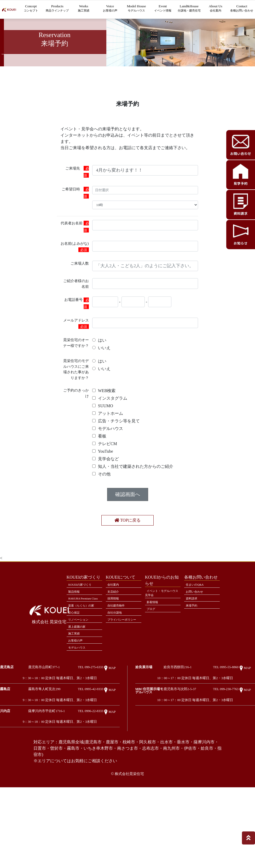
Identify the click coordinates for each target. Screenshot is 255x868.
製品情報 (76, 640)
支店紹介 (115, 640)
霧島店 (5, 758)
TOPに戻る (128, 564)
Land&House (189, 12)
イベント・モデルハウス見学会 (162, 641)
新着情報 (154, 651)
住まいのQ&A (197, 632)
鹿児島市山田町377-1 (59, 732)
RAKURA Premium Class (81, 651)
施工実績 (76, 694)
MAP (112, 734)
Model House (137, 9)
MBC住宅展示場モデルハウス (156, 759)
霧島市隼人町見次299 (59, 758)
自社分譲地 (117, 664)
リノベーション (81, 678)
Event (163, 9)
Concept (31, 9)
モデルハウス (79, 710)
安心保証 (76, 669)
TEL (96, 733)
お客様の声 (77, 702)
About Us (216, 9)
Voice (110, 9)
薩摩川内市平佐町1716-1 (61, 784)
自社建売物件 (118, 656)
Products (57, 12)
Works (84, 9)
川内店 (5, 784)
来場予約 (193, 656)
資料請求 (193, 648)
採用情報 (115, 648)
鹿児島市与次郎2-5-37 (195, 758)
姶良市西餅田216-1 (193, 732)
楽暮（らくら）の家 (84, 661)
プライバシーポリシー (122, 675)
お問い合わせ (197, 640)
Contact (242, 12)
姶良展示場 (144, 732)
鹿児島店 (7, 732)
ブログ (152, 659)
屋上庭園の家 (79, 686)
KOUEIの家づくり (83, 632)
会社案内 (115, 632)
